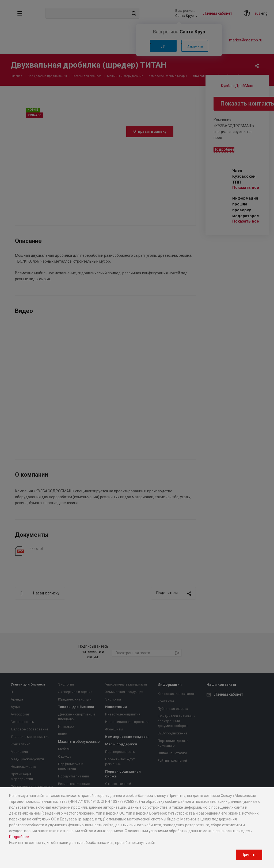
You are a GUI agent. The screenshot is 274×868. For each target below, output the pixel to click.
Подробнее (19, 837)
